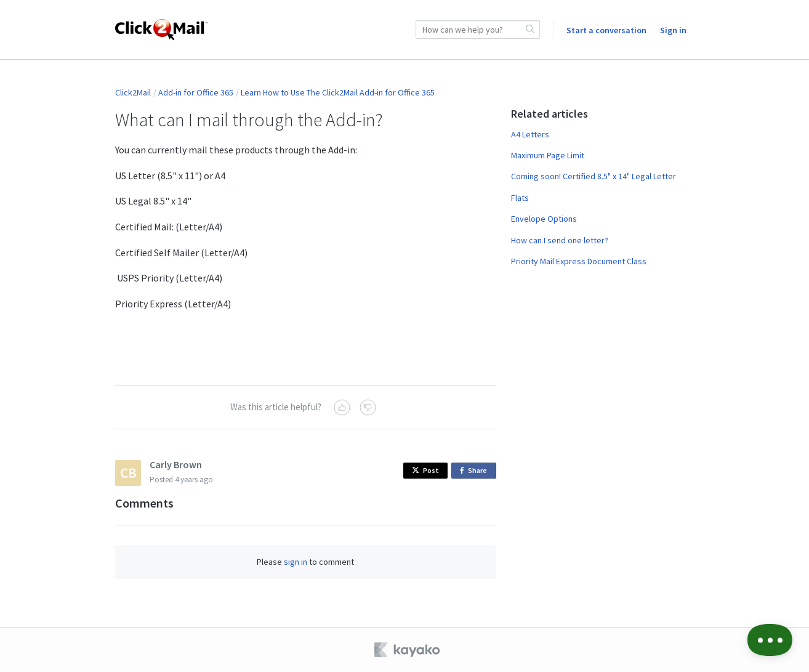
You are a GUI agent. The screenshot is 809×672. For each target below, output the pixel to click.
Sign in (673, 30)
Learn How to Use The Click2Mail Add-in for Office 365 (338, 92)
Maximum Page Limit (548, 155)
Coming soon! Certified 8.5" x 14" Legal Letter (594, 176)
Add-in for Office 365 (196, 92)
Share (476, 471)
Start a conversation (606, 30)
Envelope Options (544, 219)
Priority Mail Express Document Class (579, 261)
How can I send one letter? (560, 240)
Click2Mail (133, 92)
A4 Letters (530, 134)
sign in (296, 562)
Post (425, 470)
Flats (520, 198)
